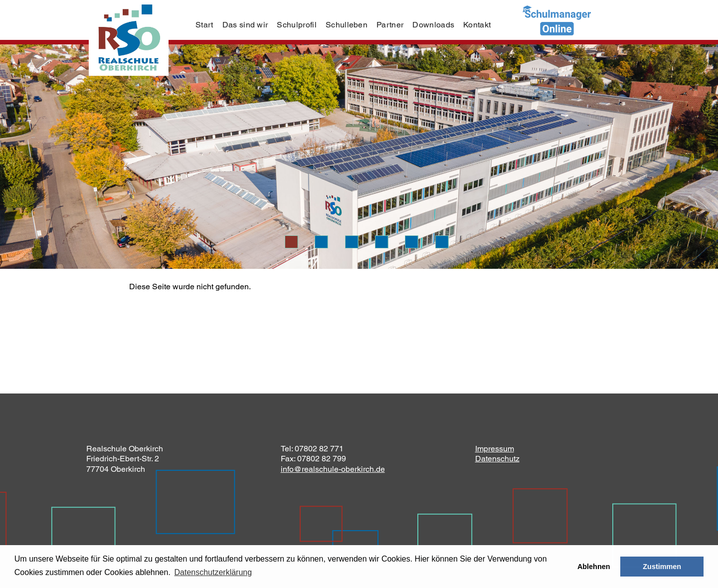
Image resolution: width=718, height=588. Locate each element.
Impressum (495, 449)
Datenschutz (497, 459)
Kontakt (477, 25)
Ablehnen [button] (594, 567)
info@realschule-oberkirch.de (333, 469)
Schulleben (347, 25)
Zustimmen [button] (662, 567)
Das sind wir (245, 25)
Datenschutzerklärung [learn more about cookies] (213, 572)
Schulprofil (297, 25)
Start (204, 25)
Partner (390, 25)
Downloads (433, 25)
